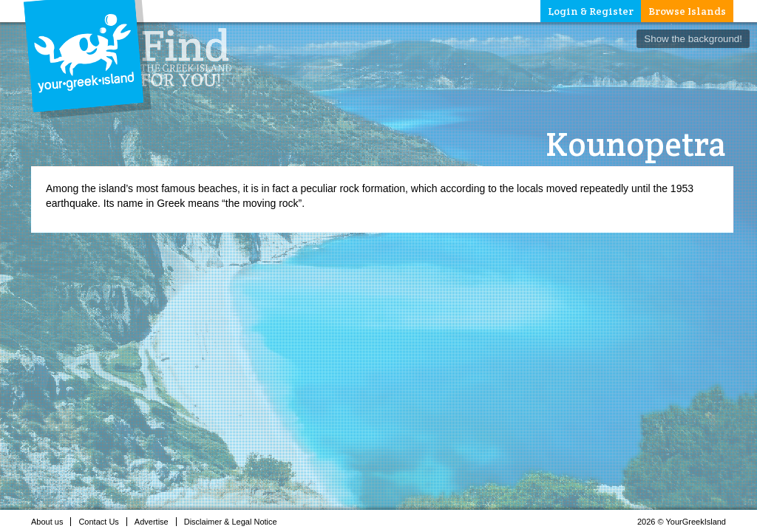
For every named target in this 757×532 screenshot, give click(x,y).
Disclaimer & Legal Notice (235, 522)
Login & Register (591, 11)
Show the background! (693, 39)
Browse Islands (687, 11)
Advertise (156, 522)
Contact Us (102, 522)
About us (51, 522)
